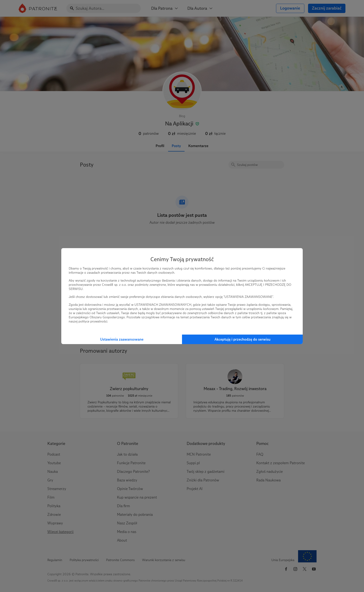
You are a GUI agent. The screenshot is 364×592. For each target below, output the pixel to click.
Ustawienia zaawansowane (122, 339)
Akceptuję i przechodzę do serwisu (242, 339)
